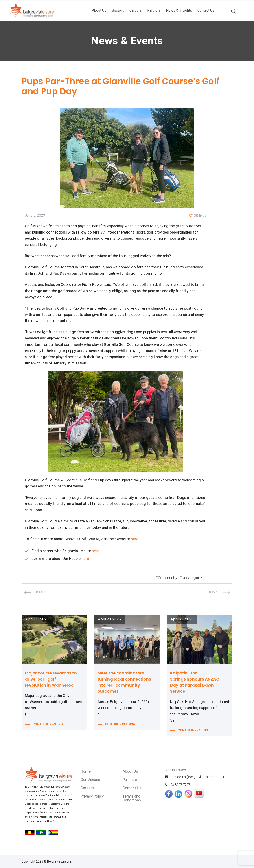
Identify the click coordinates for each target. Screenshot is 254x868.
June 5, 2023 (35, 216)
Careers (136, 10)
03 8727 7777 (180, 787)
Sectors (118, 10)
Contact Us (206, 10)
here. (96, 553)
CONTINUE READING (48, 728)
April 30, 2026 (37, 622)
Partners (154, 10)
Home (86, 774)
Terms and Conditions (132, 801)
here (136, 541)
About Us (99, 10)
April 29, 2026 (109, 622)
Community (168, 580)
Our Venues (91, 782)
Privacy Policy (92, 799)
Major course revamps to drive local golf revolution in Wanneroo (51, 682)
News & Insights (179, 10)
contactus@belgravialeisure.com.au (198, 779)
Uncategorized (194, 580)
